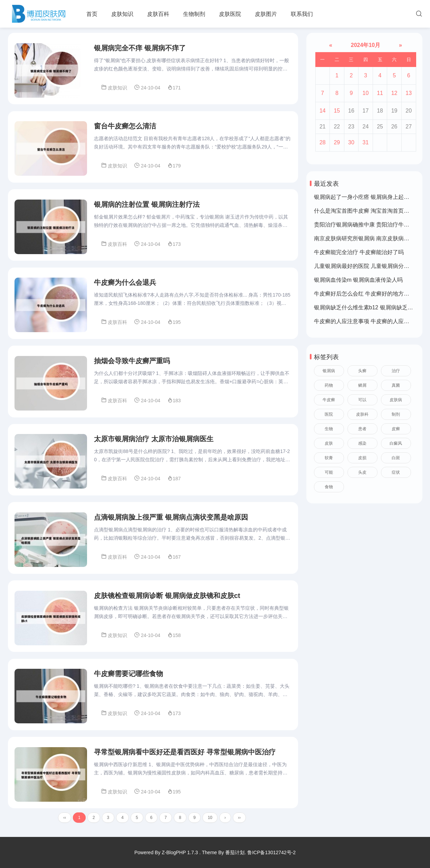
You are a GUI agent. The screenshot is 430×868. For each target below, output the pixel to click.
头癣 (362, 371)
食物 (329, 487)
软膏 (329, 458)
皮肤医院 (230, 14)
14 (323, 111)
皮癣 (396, 429)
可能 (329, 472)
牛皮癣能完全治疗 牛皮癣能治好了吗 (359, 252)
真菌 (396, 385)
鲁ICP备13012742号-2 (271, 852)
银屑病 (329, 371)
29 (337, 142)
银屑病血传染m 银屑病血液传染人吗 (359, 280)
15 (337, 111)
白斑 (396, 458)
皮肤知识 (122, 14)
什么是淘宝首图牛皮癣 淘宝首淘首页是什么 (367, 211)
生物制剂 (194, 14)
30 (351, 142)
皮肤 (329, 443)
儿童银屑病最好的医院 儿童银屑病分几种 (364, 266)
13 (409, 93)
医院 (329, 414)
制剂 (396, 414)
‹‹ (65, 822)
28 (323, 142)
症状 (396, 472)
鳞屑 (362, 385)
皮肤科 (362, 414)
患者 (362, 429)
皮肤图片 (266, 14)
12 (394, 93)
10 (210, 822)
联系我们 (302, 14)
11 (380, 93)
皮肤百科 (158, 14)
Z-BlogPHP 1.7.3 (180, 852)
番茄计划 (235, 852)
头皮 (362, 472)
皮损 (362, 458)
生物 (329, 429)
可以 (362, 400)
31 (366, 142)
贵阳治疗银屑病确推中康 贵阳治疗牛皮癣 (364, 225)
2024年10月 (365, 45)
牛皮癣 (329, 400)
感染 (362, 443)
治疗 (396, 371)
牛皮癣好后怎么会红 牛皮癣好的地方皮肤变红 (370, 294)
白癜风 (396, 443)
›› (239, 822)
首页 (92, 14)
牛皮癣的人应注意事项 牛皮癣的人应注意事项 (370, 321)
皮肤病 (396, 400)
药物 (329, 385)
